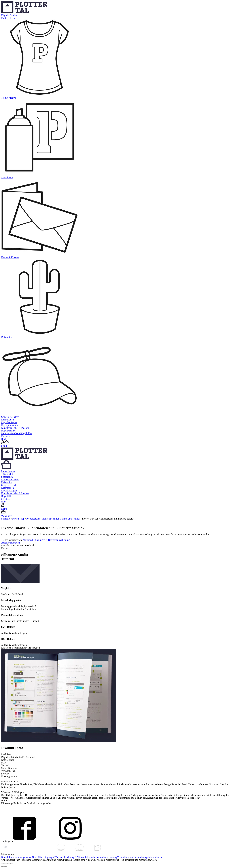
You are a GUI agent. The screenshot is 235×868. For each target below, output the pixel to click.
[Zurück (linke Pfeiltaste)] (2, 866)
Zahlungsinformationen (150, 857)
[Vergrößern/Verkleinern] (12, 863)
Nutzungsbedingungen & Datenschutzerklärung (46, 540)
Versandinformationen (128, 857)
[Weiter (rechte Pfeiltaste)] (6, 866)
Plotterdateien (33, 519)
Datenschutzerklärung (106, 857)
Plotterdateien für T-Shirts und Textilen (61, 519)
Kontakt (5, 857)
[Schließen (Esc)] (2, 863)
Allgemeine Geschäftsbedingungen (37, 857)
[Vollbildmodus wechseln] (9, 863)
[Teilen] (6, 863)
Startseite (6, 519)
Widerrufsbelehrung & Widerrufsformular (75, 857)
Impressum (15, 857)
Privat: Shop (18, 519)
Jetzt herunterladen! (11, 543)
